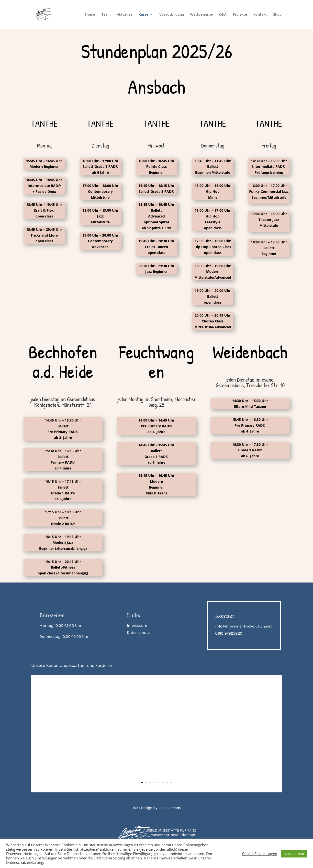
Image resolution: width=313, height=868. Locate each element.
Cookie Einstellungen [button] (260, 854)
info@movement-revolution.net (243, 626)
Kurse (143, 15)
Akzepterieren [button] (294, 854)
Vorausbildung (172, 15)
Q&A (223, 15)
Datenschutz (138, 633)
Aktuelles (125, 15)
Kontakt (260, 15)
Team (106, 15)
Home (90, 15)
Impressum (137, 625)
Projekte (240, 15)
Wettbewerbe (201, 15)
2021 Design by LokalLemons (156, 808)
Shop (277, 15)
